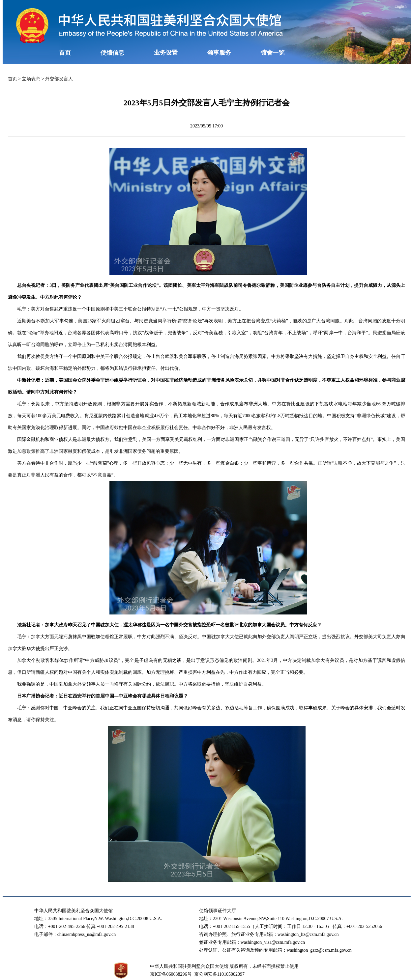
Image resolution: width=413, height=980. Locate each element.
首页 (65, 53)
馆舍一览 (273, 53)
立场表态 (31, 79)
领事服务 (219, 53)
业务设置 (166, 53)
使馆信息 (112, 53)
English (401, 6)
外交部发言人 (59, 79)
